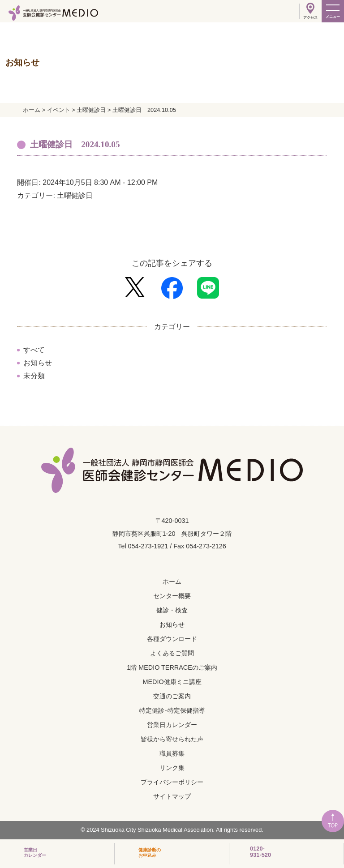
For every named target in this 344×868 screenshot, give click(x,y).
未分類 (34, 376)
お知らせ (38, 363)
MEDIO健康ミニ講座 (172, 682)
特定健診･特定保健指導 (172, 710)
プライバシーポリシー (172, 782)
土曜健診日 (75, 195)
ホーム (172, 582)
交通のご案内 (172, 696)
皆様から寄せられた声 (172, 739)
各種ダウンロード (172, 639)
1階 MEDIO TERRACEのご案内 (172, 667)
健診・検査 (172, 610)
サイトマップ (172, 796)
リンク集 (172, 768)
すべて (34, 350)
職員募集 (172, 753)
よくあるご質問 (172, 653)
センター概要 (172, 596)
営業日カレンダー (172, 725)
